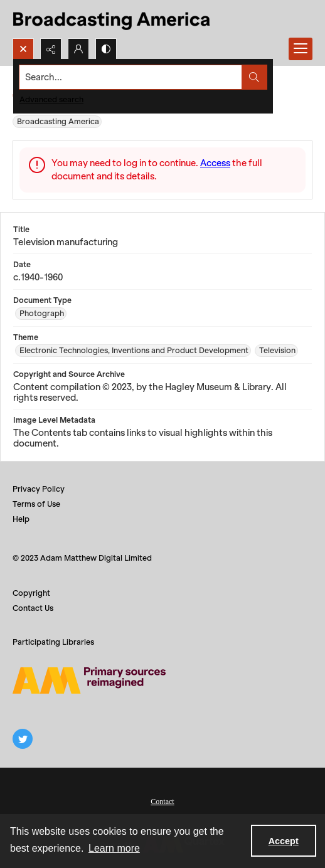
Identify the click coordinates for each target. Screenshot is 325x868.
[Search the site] (131, 77)
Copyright (31, 593)
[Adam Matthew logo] (89, 680)
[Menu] (301, 49)
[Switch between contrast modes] (106, 49)
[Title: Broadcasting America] (113, 19)
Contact (162, 802)
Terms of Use (36, 504)
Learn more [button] (114, 848)
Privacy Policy (39, 489)
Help (21, 519)
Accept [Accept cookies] (284, 841)
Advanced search (51, 99)
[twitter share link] (23, 739)
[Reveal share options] (51, 49)
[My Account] (78, 49)
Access (215, 163)
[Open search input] (23, 49)
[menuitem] (162, 800)
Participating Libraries (53, 642)
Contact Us (33, 608)
